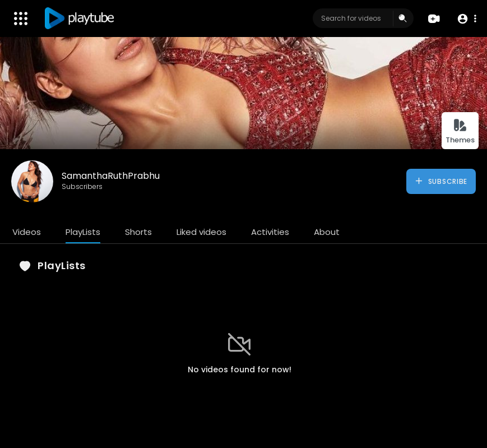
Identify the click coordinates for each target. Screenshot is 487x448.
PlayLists (83, 232)
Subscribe (441, 181)
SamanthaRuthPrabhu (111, 176)
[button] (466, 19)
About (327, 232)
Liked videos (201, 232)
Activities (270, 232)
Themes (460, 131)
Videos (27, 232)
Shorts (138, 232)
